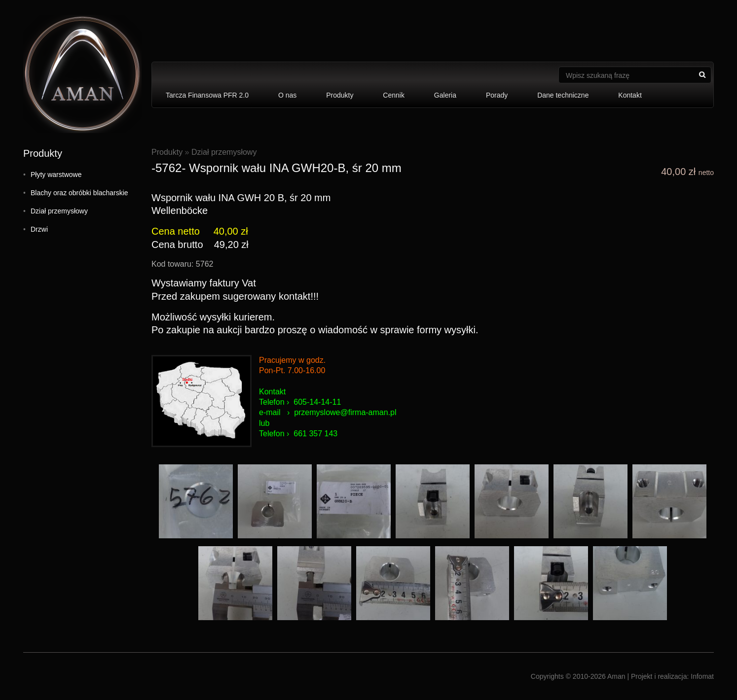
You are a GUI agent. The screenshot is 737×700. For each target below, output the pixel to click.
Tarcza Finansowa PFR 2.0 (207, 95)
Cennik (394, 95)
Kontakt (630, 95)
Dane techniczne (563, 95)
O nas (287, 95)
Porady (497, 95)
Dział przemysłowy (59, 211)
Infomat (702, 676)
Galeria (445, 95)
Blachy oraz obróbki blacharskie (79, 193)
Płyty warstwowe (56, 175)
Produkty (340, 95)
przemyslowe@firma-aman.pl (345, 412)
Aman (616, 676)
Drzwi (39, 229)
